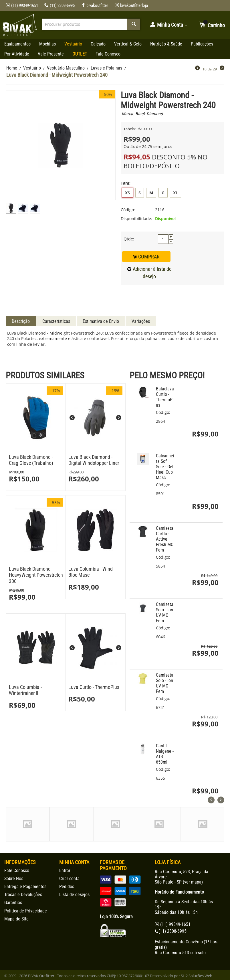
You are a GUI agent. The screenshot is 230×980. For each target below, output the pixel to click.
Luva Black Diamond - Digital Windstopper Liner (94, 460)
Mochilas (47, 44)
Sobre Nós (14, 879)
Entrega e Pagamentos (25, 887)
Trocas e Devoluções (23, 895)
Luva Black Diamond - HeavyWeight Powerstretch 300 (36, 575)
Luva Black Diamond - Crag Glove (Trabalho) (31, 460)
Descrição (21, 321)
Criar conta (69, 879)
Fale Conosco (108, 54)
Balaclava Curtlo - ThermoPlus (165, 397)
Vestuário (73, 44)
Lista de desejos (74, 895)
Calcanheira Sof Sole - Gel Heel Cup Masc (165, 467)
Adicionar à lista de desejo (149, 273)
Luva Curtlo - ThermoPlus (94, 687)
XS (127, 193)
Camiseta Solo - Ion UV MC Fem (165, 612)
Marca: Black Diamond (142, 114)
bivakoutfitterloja (131, 5)
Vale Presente (51, 54)
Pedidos (67, 887)
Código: (128, 210)
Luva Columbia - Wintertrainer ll (25, 690)
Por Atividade (17, 54)
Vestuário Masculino (66, 68)
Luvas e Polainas (106, 68)
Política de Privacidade (26, 911)
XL (176, 193)
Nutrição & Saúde (166, 44)
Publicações (202, 44)
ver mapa (193, 882)
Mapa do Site (16, 919)
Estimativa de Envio (101, 321)
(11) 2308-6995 (60, 5)
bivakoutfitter (95, 5)
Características (56, 321)
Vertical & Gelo (128, 44)
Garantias (13, 903)
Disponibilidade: (136, 219)
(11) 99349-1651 (22, 5)
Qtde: (129, 239)
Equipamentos (17, 44)
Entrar (65, 871)
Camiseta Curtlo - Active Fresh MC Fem (165, 539)
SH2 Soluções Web (197, 976)
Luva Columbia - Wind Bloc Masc (91, 572)
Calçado (98, 44)
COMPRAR (146, 257)
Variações (141, 321)
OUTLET (80, 54)
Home (12, 68)
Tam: (126, 183)
